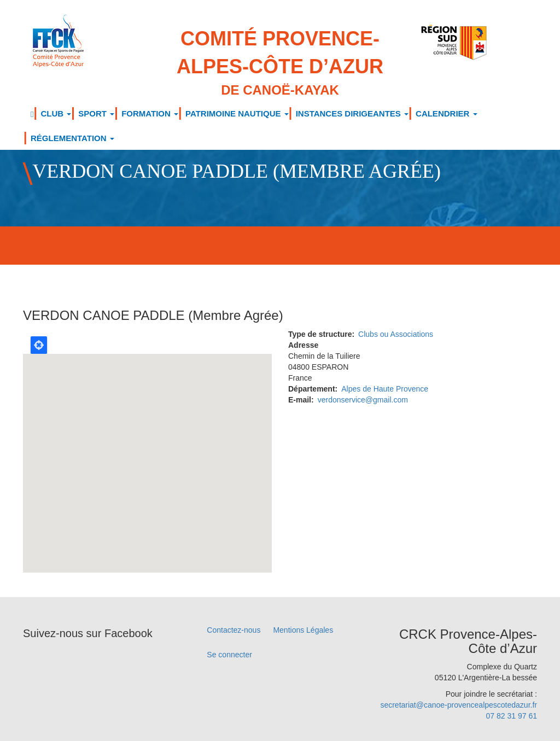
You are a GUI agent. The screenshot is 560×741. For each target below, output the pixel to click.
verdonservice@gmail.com (363, 400)
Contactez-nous (234, 630)
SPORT (96, 113)
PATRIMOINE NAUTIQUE (237, 113)
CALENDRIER (447, 113)
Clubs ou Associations (396, 334)
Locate (39, 345)
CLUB (56, 113)
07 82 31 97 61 (512, 716)
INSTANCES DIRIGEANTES (352, 113)
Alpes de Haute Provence (385, 389)
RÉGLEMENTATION (72, 138)
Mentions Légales (303, 630)
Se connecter (229, 655)
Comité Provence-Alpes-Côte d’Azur (280, 63)
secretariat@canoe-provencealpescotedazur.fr (459, 705)
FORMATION (150, 113)
